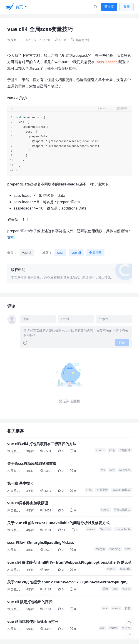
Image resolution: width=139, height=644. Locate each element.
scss (60, 253)
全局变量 (95, 253)
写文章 (109, 7)
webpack (125, 470)
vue (112, 470)
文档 (11, 237)
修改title (125, 569)
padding (115, 549)
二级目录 (125, 450)
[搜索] (129, 623)
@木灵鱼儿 (36, 277)
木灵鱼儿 (14, 40)
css (103, 470)
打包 (112, 450)
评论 (122, 343)
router (113, 628)
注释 (89, 490)
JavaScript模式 (121, 490)
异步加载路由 (122, 510)
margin (100, 549)
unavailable (123, 529)
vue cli (27, 253)
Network (105, 529)
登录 (127, 7)
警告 (105, 588)
